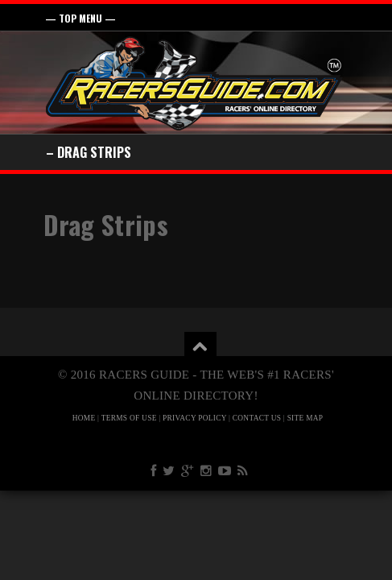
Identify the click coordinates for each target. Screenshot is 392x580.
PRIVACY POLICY (194, 418)
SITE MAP (305, 418)
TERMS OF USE (129, 418)
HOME (84, 418)
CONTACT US (257, 418)
